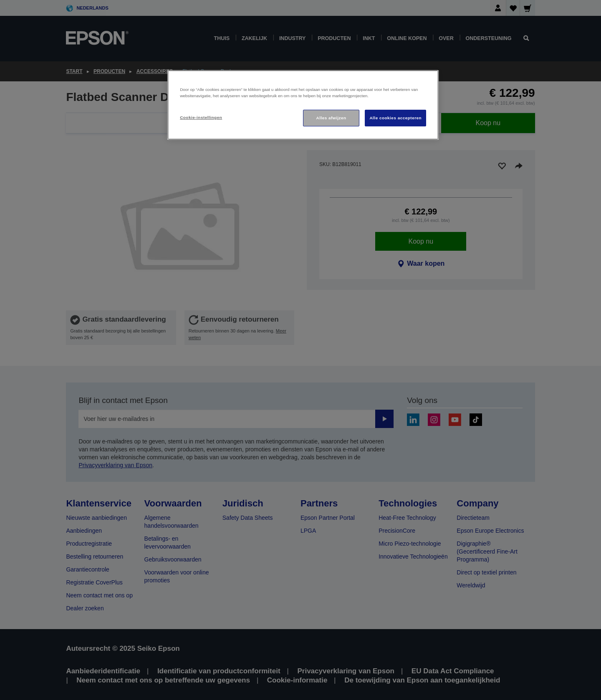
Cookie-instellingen (201, 117)
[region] (303, 105)
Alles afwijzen (331, 118)
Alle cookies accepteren (395, 118)
